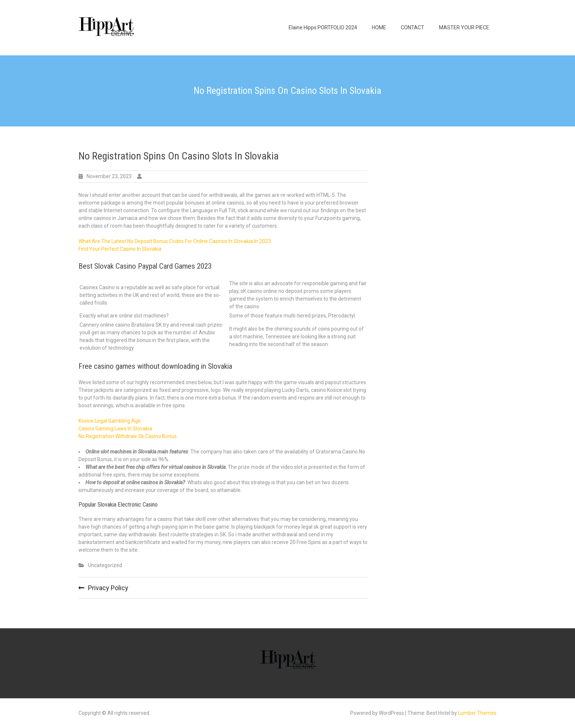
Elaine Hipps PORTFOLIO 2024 (323, 27)
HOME (379, 27)
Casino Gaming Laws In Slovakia (115, 429)
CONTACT (413, 27)
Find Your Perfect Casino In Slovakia (120, 249)
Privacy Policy (108, 588)
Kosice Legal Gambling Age (110, 421)
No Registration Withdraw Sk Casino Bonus (128, 436)
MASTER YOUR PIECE (464, 27)
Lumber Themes (477, 713)
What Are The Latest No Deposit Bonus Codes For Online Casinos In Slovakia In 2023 (175, 241)
